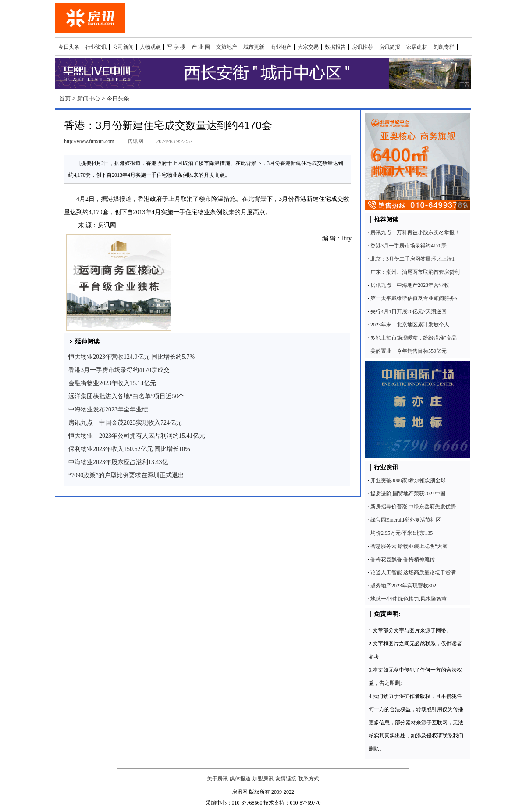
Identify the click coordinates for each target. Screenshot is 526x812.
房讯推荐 (363, 47)
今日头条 (69, 47)
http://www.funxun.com (89, 141)
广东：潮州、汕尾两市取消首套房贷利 (415, 272)
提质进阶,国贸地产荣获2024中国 (408, 494)
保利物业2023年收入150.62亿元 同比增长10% (129, 449)
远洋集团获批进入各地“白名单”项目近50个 (126, 396)
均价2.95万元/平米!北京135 (402, 533)
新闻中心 (89, 98)
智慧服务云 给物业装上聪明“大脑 (409, 546)
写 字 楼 (176, 47)
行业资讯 (96, 47)
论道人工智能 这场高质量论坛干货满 (413, 572)
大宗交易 (308, 47)
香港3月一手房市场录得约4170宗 (409, 246)
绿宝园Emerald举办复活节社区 (406, 520)
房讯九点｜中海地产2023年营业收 (410, 285)
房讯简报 (390, 47)
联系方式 (309, 779)
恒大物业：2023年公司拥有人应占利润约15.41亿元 (137, 436)
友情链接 (286, 779)
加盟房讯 (263, 779)
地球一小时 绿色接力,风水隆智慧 (409, 599)
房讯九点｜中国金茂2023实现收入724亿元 (125, 423)
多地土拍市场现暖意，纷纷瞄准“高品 (414, 338)
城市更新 (254, 47)
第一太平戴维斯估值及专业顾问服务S (414, 298)
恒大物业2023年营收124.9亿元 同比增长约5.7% (131, 357)
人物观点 (150, 47)
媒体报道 (240, 779)
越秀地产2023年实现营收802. (404, 586)
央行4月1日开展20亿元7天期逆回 (409, 311)
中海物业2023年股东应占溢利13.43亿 (118, 462)
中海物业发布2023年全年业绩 (108, 410)
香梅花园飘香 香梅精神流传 (403, 559)
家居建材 (417, 47)
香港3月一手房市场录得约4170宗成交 (119, 370)
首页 (65, 98)
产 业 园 (201, 47)
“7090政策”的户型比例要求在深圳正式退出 (126, 475)
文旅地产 (227, 47)
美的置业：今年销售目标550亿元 (409, 351)
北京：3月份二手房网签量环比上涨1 (412, 259)
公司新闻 (123, 47)
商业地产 (281, 47)
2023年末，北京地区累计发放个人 (410, 325)
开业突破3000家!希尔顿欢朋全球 (408, 480)
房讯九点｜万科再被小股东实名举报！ (415, 233)
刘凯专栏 (444, 47)
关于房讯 (217, 779)
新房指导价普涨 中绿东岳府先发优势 (413, 507)
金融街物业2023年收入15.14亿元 (112, 383)
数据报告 (335, 47)
